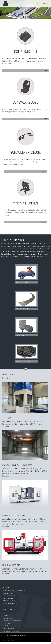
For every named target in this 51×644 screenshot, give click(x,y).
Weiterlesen (6, 426)
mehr (45, 70)
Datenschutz (11, 643)
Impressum (11, 640)
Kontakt (5, 640)
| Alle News (6, 378)
